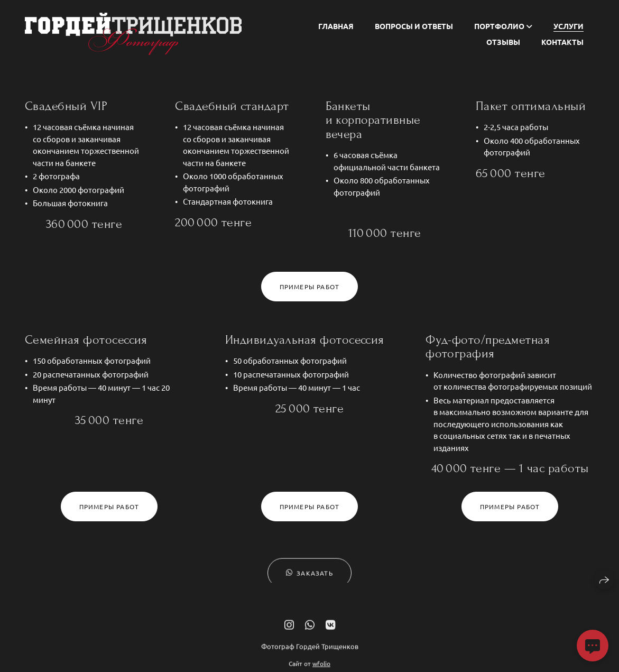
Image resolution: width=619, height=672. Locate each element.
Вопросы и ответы (414, 26)
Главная (336, 26)
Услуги (569, 26)
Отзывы (503, 42)
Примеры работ (310, 287)
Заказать (309, 577)
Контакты (562, 42)
